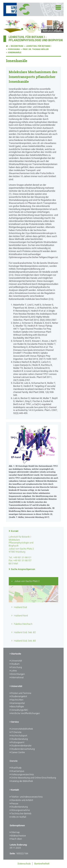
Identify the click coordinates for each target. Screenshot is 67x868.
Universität (16, 661)
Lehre (13, 671)
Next (57, 26)
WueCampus (17, 771)
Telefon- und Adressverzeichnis (26, 797)
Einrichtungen (17, 674)
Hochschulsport (18, 736)
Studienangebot (18, 697)
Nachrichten (17, 700)
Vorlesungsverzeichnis (22, 775)
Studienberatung (19, 739)
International (17, 678)
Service (14, 722)
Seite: (13, 853)
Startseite (15, 654)
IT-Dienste (16, 732)
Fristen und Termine (20, 693)
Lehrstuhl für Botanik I (39, 46)
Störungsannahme (20, 810)
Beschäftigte (17, 707)
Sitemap (15, 833)
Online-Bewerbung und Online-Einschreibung (33, 778)
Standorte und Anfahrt (21, 800)
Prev (10, 26)
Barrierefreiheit (42, 864)
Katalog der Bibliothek (21, 781)
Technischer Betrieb (20, 814)
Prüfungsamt (17, 743)
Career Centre (17, 753)
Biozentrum (17, 46)
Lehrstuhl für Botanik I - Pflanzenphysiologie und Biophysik (36, 39)
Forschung (14, 49)
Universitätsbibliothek (21, 729)
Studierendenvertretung (22, 749)
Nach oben (16, 839)
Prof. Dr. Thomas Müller (36, 49)
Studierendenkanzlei (21, 746)
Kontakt (15, 531)
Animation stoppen (52, 31)
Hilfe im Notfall (18, 817)
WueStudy (16, 768)
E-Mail (15, 563)
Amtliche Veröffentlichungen (25, 714)
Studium (15, 664)
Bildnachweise (18, 836)
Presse (14, 804)
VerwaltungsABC (19, 710)
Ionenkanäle (15, 53)
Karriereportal (17, 703)
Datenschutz (24, 864)
